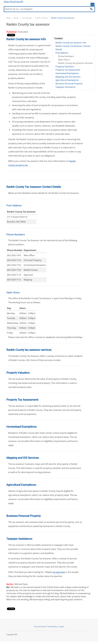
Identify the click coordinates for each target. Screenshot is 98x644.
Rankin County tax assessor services (75, 63)
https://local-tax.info (14, 2)
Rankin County (41, 18)
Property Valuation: (65, 67)
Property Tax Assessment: (68, 70)
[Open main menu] (93, 4)
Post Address (62, 53)
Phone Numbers (66, 56)
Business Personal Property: (69, 84)
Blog (8, 18)
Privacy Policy (52, 627)
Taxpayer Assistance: (66, 87)
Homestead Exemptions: (67, 73)
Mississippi (27, 18)
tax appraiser (59, 572)
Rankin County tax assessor (63, 18)
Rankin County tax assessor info (71, 43)
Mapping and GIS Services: (68, 77)
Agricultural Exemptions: (67, 80)
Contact (61, 627)
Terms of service (40, 627)
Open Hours (64, 60)
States (16, 18)
